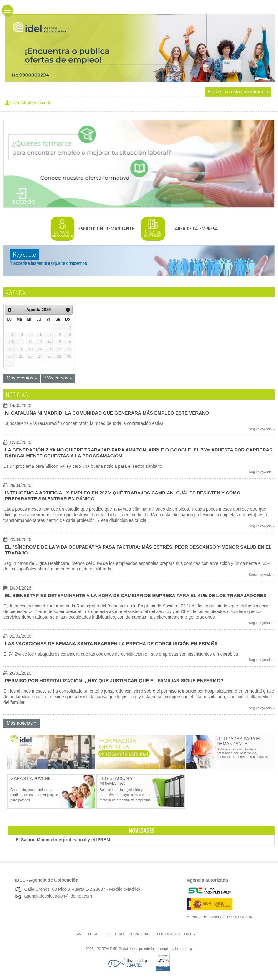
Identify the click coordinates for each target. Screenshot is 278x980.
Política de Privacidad (128, 934)
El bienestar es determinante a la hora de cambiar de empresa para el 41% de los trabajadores (136, 595)
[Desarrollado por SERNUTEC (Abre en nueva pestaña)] (137, 965)
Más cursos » (58, 378)
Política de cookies (176, 934)
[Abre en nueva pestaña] (51, 768)
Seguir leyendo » (262, 429)
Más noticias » (22, 723)
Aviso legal (88, 934)
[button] (7, 10)
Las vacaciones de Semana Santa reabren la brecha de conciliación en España (111, 644)
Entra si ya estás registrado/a (238, 92)
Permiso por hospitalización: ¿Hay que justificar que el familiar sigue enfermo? (114, 681)
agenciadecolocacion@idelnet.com (58, 896)
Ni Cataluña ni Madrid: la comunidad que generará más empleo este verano (107, 413)
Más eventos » (22, 378)
